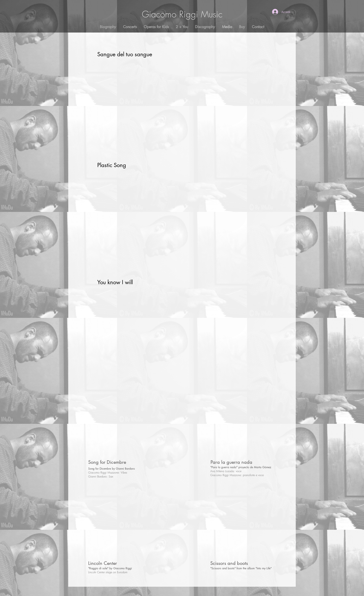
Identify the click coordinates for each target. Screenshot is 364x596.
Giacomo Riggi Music (182, 14)
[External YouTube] (179, 106)
